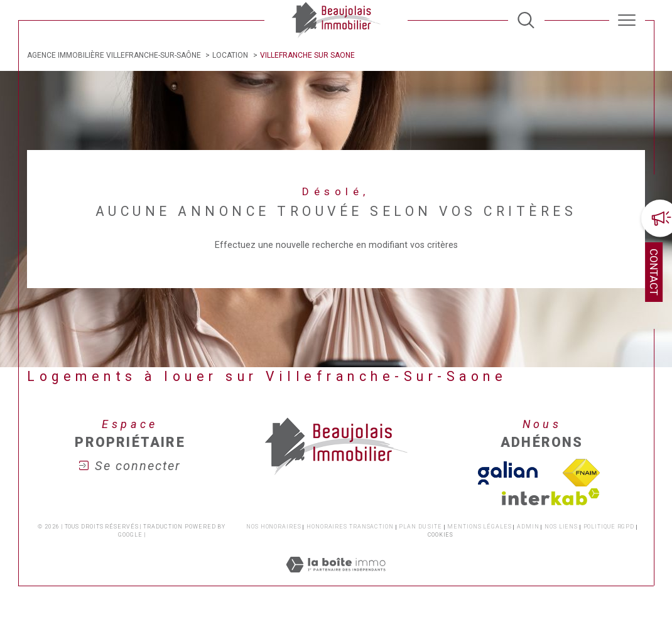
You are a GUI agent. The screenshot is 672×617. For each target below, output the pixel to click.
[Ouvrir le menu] (627, 20)
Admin (528, 527)
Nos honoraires (274, 527)
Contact (654, 272)
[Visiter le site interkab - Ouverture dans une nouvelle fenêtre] (551, 497)
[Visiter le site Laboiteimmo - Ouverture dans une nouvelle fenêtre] (336, 579)
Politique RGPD (609, 527)
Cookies (441, 535)
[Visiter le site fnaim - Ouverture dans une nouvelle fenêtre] (581, 473)
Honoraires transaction (350, 527)
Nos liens (561, 527)
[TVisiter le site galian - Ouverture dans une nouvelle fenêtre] (508, 473)
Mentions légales (479, 527)
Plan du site (420, 527)
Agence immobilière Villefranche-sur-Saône (114, 55)
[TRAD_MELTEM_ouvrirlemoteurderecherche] (526, 20)
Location (230, 55)
